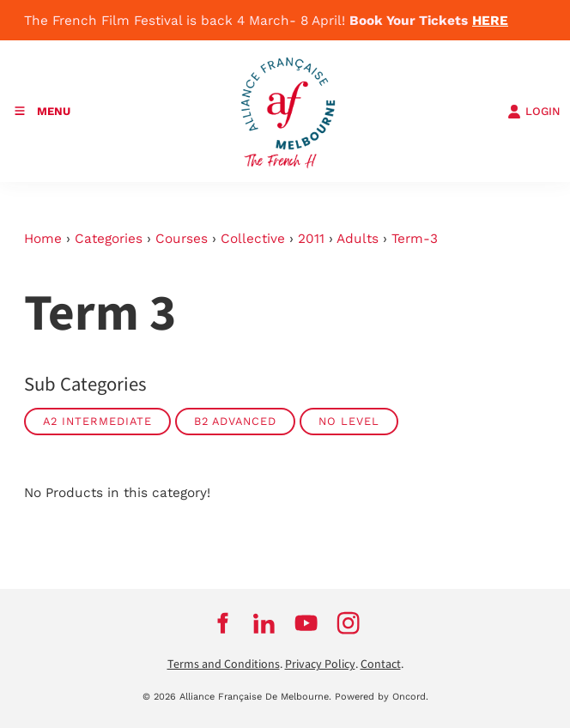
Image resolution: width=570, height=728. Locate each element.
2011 (311, 239)
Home (43, 239)
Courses (182, 239)
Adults (358, 239)
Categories (109, 239)
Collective (253, 239)
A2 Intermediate (97, 421)
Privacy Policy (320, 664)
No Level (349, 421)
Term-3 (415, 239)
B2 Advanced (235, 421)
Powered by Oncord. (382, 697)
